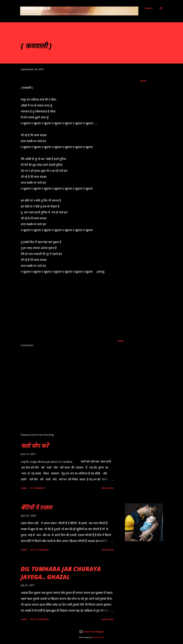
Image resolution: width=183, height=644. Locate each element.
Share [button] (143, 81)
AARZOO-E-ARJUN (35, 8)
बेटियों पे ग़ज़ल (36, 507)
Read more (108, 488)
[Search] (149, 8)
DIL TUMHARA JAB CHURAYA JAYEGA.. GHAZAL (61, 573)
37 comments (38, 488)
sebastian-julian (98, 637)
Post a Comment (40, 550)
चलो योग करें (34, 446)
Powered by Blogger (91, 632)
